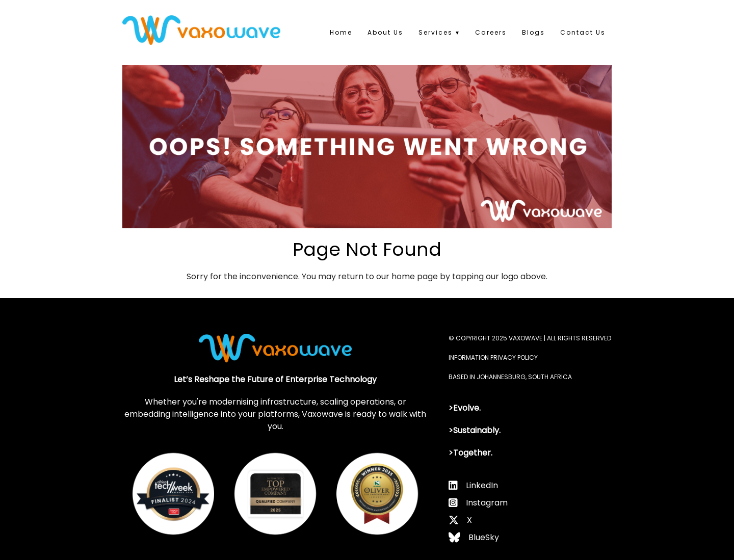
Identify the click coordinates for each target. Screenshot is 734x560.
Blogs (533, 32)
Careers (491, 32)
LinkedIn (482, 485)
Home (341, 32)
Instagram (487, 503)
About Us (385, 32)
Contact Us (583, 32)
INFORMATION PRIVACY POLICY (493, 357)
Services (436, 32)
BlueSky (484, 537)
